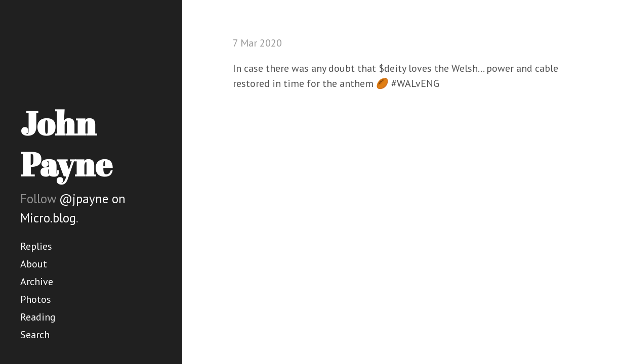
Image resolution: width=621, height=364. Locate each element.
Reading (38, 317)
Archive (37, 282)
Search (35, 335)
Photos (36, 299)
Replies (36, 246)
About (34, 264)
